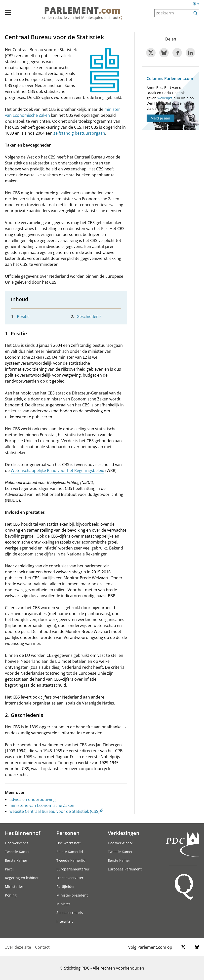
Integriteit (65, 921)
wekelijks (165, 98)
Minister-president (72, 895)
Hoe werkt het (17, 843)
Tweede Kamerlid (71, 860)
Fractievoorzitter (70, 878)
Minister (63, 904)
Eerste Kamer (16, 860)
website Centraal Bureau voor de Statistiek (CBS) (55, 811)
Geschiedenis (89, 316)
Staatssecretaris (70, 913)
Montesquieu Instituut (100, 18)
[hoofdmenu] (10, 15)
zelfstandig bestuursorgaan (79, 133)
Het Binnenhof (23, 833)
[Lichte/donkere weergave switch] (198, 4)
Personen (68, 833)
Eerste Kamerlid (70, 852)
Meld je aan (160, 118)
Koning (11, 895)
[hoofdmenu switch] (8, 15)
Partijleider (66, 886)
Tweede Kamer (17, 852)
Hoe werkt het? (69, 843)
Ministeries (14, 886)
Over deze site (18, 947)
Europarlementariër (73, 869)
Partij (9, 869)
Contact (42, 947)
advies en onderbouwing (33, 799)
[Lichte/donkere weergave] (198, 5)
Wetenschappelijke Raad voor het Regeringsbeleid (58, 470)
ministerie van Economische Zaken (42, 805)
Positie (23, 316)
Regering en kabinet (22, 878)
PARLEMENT (82, 10)
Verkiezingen (124, 833)
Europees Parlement (125, 869)
